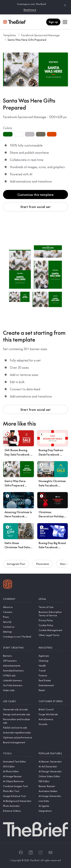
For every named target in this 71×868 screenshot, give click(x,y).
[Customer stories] (53, 701)
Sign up (53, 22)
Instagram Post (16, 568)
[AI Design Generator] (53, 771)
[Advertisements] (18, 666)
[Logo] (8, 585)
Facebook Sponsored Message (40, 35)
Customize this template (36, 194)
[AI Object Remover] (18, 781)
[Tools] (18, 753)
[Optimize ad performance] (18, 737)
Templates (9, 35)
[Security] (18, 622)
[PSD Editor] (53, 781)
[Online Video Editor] (53, 776)
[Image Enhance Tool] (18, 796)
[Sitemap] (18, 632)
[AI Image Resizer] (18, 776)
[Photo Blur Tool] (18, 791)
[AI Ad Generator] (53, 766)
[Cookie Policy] (53, 625)
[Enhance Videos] (18, 811)
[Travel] (53, 670)
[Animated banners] (18, 670)
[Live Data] (53, 801)
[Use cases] (18, 701)
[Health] (53, 666)
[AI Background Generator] (18, 801)
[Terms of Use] (53, 607)
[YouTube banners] (18, 685)
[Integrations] (53, 811)
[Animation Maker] (53, 791)
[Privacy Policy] (53, 620)
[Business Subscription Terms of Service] (53, 614)
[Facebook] (21, 852)
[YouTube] (50, 852)
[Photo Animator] (18, 806)
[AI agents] (53, 806)
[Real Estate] (53, 680)
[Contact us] (18, 627)
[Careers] (18, 612)
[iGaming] (53, 661)
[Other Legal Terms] (53, 635)
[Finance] (53, 675)
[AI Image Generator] (53, 796)
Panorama (43, 568)
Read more (30, 10)
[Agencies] (53, 656)
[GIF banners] (18, 661)
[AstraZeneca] (53, 719)
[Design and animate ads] (18, 714)
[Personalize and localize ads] (18, 721)
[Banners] (18, 656)
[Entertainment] (53, 685)
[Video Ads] (18, 690)
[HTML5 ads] (18, 675)
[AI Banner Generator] (53, 761)
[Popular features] (53, 753)
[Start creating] (18, 648)
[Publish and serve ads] (18, 728)
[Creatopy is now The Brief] (18, 637)
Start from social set (35, 207)
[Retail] (53, 690)
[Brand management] (18, 742)
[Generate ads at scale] (18, 709)
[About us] (18, 607)
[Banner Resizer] (53, 786)
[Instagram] (41, 852)
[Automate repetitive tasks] (18, 732)
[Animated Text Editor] (18, 761)
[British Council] (53, 709)
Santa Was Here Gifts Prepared (27, 40)
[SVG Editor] (18, 766)
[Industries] (53, 648)
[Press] (18, 617)
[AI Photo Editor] (18, 771)
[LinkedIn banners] (18, 680)
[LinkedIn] (31, 852)
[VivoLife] (53, 724)
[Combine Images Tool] (18, 786)
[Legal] (53, 599)
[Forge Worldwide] (53, 714)
